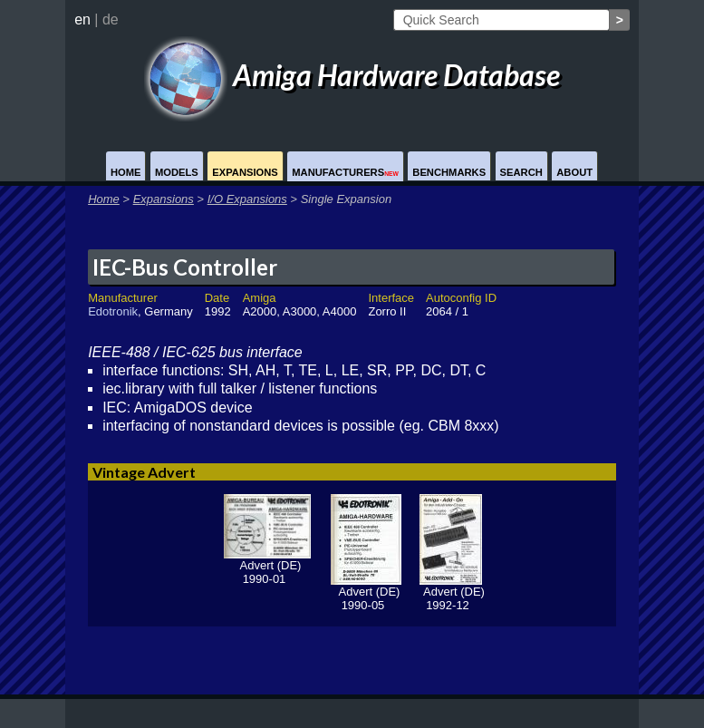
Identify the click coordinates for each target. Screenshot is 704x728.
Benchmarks (449, 172)
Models (177, 172)
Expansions (245, 172)
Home (126, 172)
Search (521, 172)
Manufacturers (345, 172)
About (574, 172)
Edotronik (113, 311)
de (111, 19)
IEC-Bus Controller (185, 267)
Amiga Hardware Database (352, 75)
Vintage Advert (144, 472)
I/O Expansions (247, 199)
